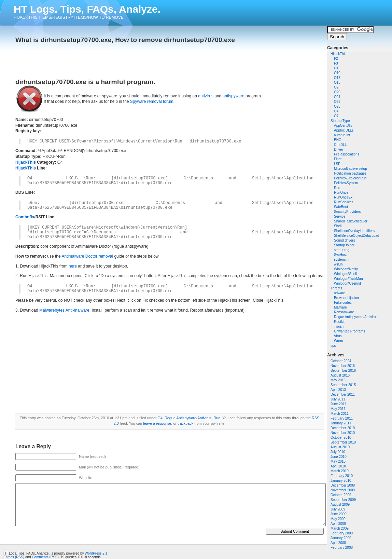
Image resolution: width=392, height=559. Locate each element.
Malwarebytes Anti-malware (64, 310)
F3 (336, 63)
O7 (336, 116)
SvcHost (340, 255)
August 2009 (340, 505)
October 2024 (341, 361)
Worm (338, 341)
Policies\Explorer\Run (350, 178)
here (73, 266)
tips (333, 346)
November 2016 (343, 366)
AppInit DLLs (344, 130)
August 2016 (340, 375)
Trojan (339, 326)
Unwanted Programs (349, 331)
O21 (337, 97)
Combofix (25, 217)
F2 (336, 59)
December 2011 (343, 394)
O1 (336, 68)
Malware (340, 307)
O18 (337, 83)
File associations (347, 154)
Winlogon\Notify (346, 269)
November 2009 (343, 490)
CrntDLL (340, 145)
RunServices (344, 202)
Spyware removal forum (152, 101)
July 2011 (338, 399)
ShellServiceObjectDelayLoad (356, 236)
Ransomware (344, 312)
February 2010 (342, 476)
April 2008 (338, 543)
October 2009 (341, 495)
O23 (337, 106)
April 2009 (338, 524)
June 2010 (339, 457)
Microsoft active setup (351, 169)
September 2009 (343, 500)
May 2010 (338, 461)
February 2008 (342, 548)
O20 (337, 92)
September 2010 (343, 442)
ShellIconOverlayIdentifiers (354, 231)
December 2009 (343, 485)
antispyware (234, 96)
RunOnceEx (343, 197)
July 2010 (338, 452)
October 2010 (341, 438)
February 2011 (342, 418)
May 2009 (338, 519)
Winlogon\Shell (345, 274)
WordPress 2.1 (96, 553)
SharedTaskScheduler (351, 221)
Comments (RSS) (45, 557)
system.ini (341, 260)
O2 (336, 87)
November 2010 (343, 433)
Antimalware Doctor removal (87, 256)
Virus (338, 336)
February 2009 (342, 533)
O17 (337, 78)
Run (337, 188)
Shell (338, 226)
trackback (185, 423)
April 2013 (338, 390)
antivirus (206, 96)
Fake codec (343, 303)
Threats (336, 288)
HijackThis (338, 54)
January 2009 (341, 538)
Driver (339, 149)
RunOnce (341, 193)
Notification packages (350, 173)
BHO (338, 140)
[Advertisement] (95, 59)
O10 (337, 73)
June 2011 (339, 404)
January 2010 (341, 481)
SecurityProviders (347, 212)
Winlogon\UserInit (347, 283)
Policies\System (346, 183)
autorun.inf (342, 135)
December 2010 (343, 428)
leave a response (157, 423)
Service (340, 216)
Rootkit (339, 322)
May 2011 (338, 409)
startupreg (342, 250)
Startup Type (340, 121)
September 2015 (343, 385)
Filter (338, 159)
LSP (337, 164)
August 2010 (340, 447)
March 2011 (340, 414)
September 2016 (343, 371)
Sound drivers (345, 240)
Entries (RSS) (14, 557)
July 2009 (338, 509)
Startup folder (344, 245)
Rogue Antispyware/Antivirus (356, 317)
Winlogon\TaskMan (348, 279)
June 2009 (339, 514)
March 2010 (340, 471)
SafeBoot (341, 207)
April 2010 (338, 466)
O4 (336, 111)
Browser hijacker (347, 298)
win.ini (339, 264)
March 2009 (340, 528)
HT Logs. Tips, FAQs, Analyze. (87, 9)
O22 (337, 102)
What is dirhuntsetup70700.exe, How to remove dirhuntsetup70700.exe (125, 40)
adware (340, 293)
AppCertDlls (343, 126)
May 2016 (338, 380)
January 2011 (341, 423)
